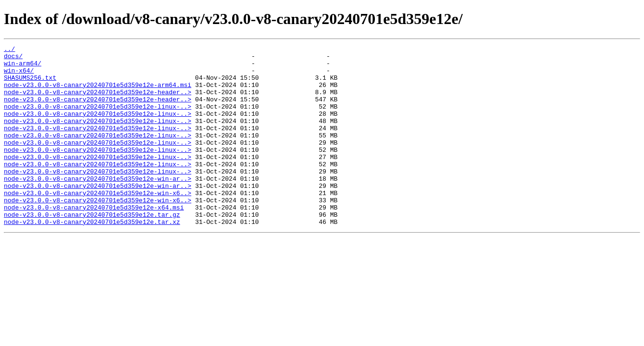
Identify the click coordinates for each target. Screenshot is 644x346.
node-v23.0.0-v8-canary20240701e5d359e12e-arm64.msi (98, 93)
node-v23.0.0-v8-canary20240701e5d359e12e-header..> (98, 102)
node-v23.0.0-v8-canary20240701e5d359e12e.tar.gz (92, 249)
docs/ (13, 59)
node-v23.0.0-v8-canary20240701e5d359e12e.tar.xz (92, 258)
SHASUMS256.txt (30, 85)
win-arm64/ (23, 67)
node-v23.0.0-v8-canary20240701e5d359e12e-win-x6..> (98, 223)
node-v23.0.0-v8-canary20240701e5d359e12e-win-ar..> (98, 206)
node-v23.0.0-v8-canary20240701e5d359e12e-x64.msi (94, 240)
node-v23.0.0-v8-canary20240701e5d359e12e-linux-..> (98, 119)
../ (9, 50)
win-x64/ (19, 76)
